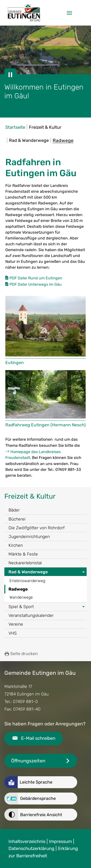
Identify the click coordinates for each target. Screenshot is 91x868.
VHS (13, 633)
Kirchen (16, 545)
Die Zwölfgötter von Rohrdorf (37, 528)
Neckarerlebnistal (25, 563)
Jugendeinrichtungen (29, 537)
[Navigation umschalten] (69, 13)
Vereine (16, 624)
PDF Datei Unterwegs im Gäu (36, 284)
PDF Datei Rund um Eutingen (36, 278)
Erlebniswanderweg (27, 581)
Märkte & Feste (23, 554)
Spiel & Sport (21, 607)
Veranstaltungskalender (31, 615)
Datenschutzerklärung (31, 849)
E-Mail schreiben (38, 738)
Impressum (60, 841)
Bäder (14, 510)
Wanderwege (21, 597)
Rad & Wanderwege (28, 572)
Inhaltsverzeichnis (27, 841)
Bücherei (17, 519)
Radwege (18, 589)
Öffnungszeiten (28, 761)
